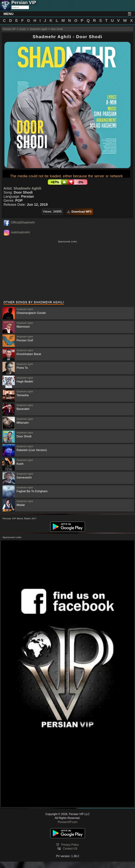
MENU (9, 14)
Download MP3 (79, 212)
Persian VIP (9, 29)
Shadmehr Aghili (27, 188)
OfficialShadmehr (23, 222)
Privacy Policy (70, 845)
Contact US (70, 849)
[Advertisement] (67, 271)
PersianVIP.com (68, 822)
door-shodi (57, 29)
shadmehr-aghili (38, 29)
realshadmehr (20, 232)
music (23, 29)
